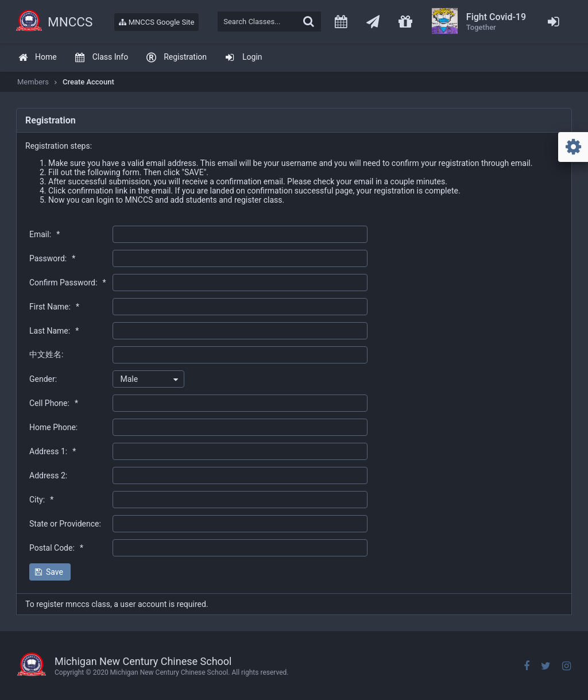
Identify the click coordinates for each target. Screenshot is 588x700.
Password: (52, 258)
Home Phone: (53, 427)
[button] (50, 572)
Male (129, 379)
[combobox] (148, 379)
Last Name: (54, 331)
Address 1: (53, 451)
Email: (45, 234)
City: (41, 500)
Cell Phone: (54, 403)
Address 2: (48, 475)
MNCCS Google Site (156, 22)
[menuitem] (37, 58)
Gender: (43, 379)
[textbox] (269, 22)
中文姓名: (46, 354)
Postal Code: (56, 548)
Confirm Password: (67, 283)
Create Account (88, 82)
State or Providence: (65, 524)
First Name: (54, 307)
